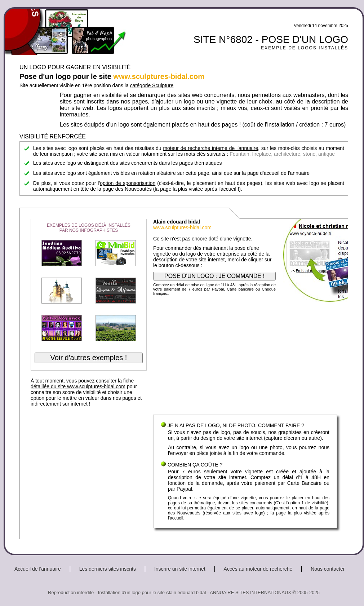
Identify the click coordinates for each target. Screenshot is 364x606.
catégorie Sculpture (152, 85)
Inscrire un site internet (180, 569)
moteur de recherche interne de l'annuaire (210, 148)
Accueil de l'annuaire (38, 569)
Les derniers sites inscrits (108, 569)
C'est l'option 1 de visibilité (301, 503)
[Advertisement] (245, 357)
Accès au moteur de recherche (258, 569)
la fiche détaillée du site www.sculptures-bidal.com (82, 384)
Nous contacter (328, 569)
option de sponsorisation (128, 183)
